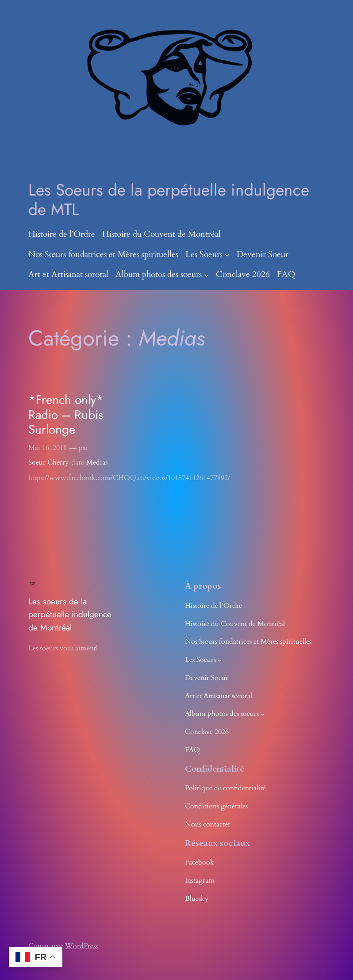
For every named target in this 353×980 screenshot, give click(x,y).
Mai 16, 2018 (48, 448)
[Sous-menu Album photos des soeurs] (207, 275)
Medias (97, 462)
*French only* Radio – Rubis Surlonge (66, 415)
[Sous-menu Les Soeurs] (227, 255)
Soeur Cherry (48, 462)
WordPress (81, 946)
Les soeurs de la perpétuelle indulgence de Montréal (70, 615)
